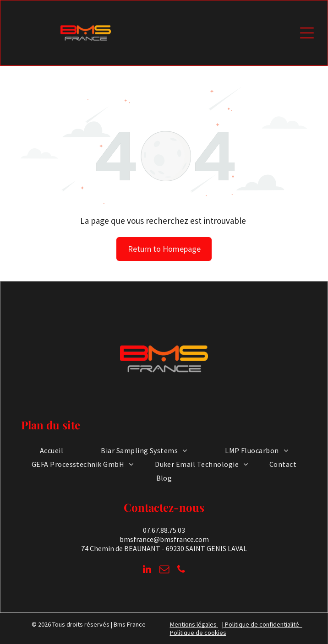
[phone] (181, 571)
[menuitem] (52, 450)
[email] (164, 571)
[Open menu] (307, 33)
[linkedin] (147, 571)
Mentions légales (193, 624)
